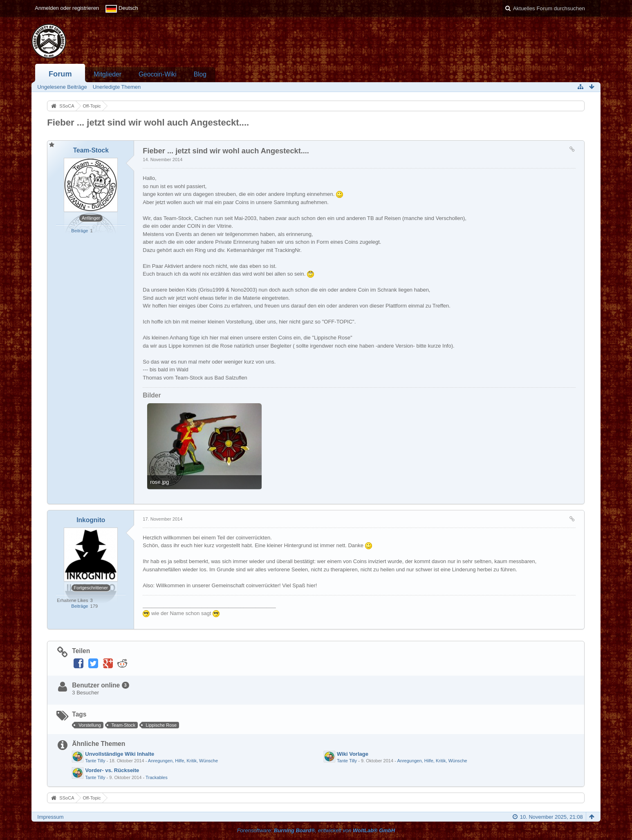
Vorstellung (90, 725)
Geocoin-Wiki (158, 74)
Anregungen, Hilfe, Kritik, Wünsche (183, 761)
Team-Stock (123, 725)
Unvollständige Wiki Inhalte (120, 754)
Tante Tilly (95, 761)
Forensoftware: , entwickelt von (316, 830)
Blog (200, 74)
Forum (60, 74)
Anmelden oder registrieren (67, 8)
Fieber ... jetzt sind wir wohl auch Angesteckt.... (148, 122)
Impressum (50, 817)
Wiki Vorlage (353, 754)
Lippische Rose (161, 725)
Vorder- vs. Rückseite (112, 770)
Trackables (157, 777)
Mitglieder (108, 74)
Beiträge (80, 231)
